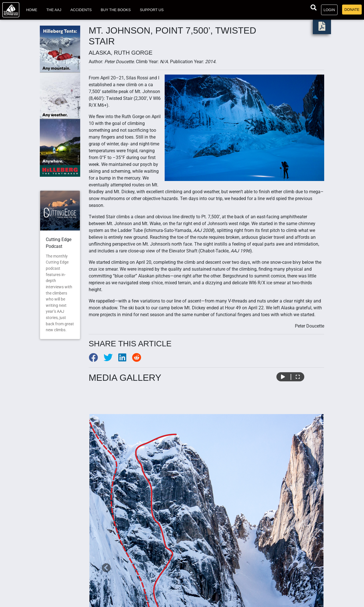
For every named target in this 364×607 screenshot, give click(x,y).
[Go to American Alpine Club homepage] (11, 10)
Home (32, 10)
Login (329, 10)
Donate (352, 10)
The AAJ (54, 10)
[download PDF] (322, 28)
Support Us (152, 10)
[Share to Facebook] (96, 359)
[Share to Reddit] (139, 359)
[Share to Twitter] (111, 359)
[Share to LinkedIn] (125, 359)
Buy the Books (116, 10)
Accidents (81, 10)
